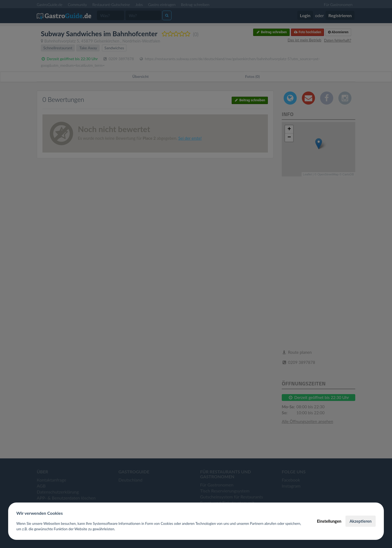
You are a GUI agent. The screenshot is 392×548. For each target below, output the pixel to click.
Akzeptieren (361, 521)
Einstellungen (329, 521)
